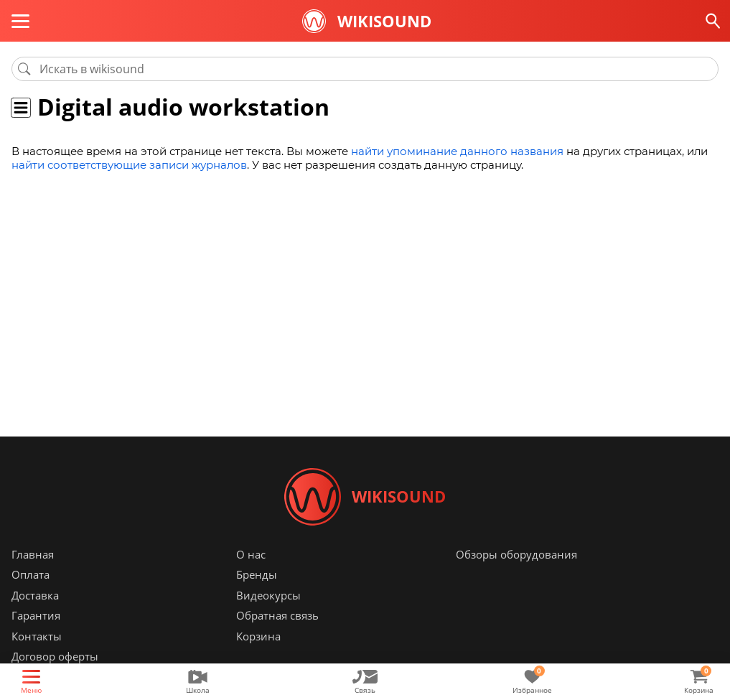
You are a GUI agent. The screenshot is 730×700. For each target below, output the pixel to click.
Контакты (37, 636)
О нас (251, 554)
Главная (33, 554)
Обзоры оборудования (516, 554)
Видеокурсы (268, 595)
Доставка (35, 595)
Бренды (257, 575)
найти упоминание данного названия (457, 151)
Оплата (31, 575)
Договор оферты (55, 657)
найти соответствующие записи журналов (129, 165)
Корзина (258, 636)
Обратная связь (277, 616)
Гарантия (36, 616)
